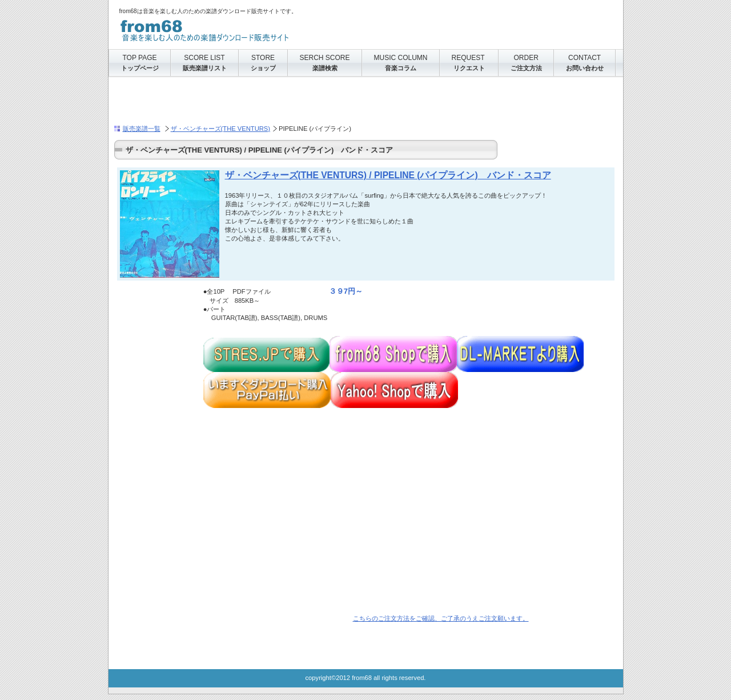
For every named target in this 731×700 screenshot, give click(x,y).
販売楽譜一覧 (142, 129)
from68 (234, 28)
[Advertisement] (248, 101)
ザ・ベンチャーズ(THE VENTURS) (220, 129)
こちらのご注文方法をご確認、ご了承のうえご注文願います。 (441, 618)
